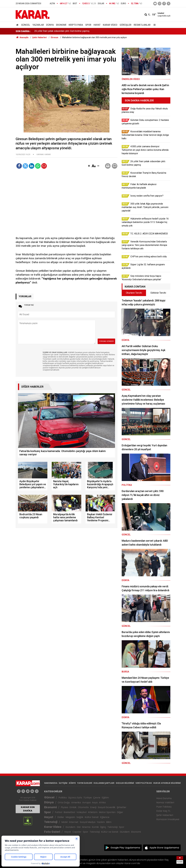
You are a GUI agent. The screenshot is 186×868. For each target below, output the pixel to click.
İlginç (103, 827)
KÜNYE (72, 783)
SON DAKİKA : (23, 31)
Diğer (120, 812)
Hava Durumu (164, 798)
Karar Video (110, 25)
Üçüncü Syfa (75, 798)
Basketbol (69, 812)
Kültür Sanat (92, 817)
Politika (63, 798)
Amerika (76, 803)
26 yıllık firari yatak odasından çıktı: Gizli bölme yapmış (62, 31)
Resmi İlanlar (142, 25)
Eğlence (105, 817)
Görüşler (126, 25)
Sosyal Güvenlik (107, 807)
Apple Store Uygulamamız (164, 848)
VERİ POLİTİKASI (144, 783)
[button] (89, 166)
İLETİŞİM (63, 783)
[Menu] (154, 25)
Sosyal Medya (88, 822)
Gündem (70, 827)
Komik (95, 827)
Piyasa (64, 807)
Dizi (79, 827)
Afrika (102, 803)
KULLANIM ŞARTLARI (104, 783)
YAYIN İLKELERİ (85, 783)
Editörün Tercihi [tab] (158, 293)
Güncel (26, 25)
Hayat (97, 25)
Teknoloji (51, 822)
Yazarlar (38, 25)
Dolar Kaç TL (163, 811)
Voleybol (81, 812)
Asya (95, 803)
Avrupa (86, 803)
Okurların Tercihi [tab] (134, 293)
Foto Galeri (52, 832)
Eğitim (105, 798)
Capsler (77, 832)
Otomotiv (83, 807)
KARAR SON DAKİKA (28, 809)
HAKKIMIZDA (51, 783)
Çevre (97, 798)
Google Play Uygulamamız (125, 848)
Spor (88, 25)
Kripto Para (76, 25)
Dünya (50, 25)
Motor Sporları (107, 812)
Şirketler (122, 807)
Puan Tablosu (164, 807)
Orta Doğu (64, 803)
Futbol (59, 812)
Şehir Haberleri (165, 815)
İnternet (74, 822)
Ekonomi (61, 25)
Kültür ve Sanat (110, 832)
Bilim (109, 822)
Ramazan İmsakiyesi (168, 819)
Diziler (61, 817)
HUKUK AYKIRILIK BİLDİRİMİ (167, 783)
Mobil (64, 822)
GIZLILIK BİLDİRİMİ (125, 783)
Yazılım (101, 822)
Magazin (70, 817)
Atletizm (93, 812)
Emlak (73, 807)
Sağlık (80, 817)
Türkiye (88, 798)
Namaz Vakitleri (165, 803)
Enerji (93, 807)
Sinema (86, 827)
